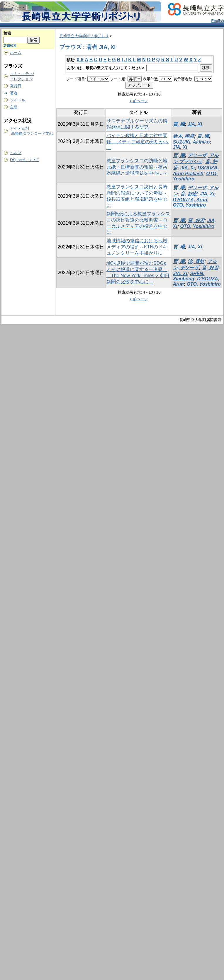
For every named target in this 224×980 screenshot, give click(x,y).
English (218, 21)
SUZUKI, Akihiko (191, 142)
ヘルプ (16, 153)
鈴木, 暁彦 (184, 136)
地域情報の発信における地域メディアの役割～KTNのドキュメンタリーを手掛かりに (137, 247)
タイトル (18, 100)
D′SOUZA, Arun (190, 200)
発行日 (16, 86)
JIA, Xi (195, 124)
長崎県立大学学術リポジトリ (84, 36)
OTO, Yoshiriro (190, 205)
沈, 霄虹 (196, 261)
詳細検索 (10, 45)
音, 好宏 (189, 194)
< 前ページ (139, 101)
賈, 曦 (179, 124)
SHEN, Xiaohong (189, 276)
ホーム (16, 53)
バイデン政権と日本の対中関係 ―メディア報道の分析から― (138, 142)
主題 (14, 107)
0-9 (80, 60)
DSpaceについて (24, 160)
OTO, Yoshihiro (197, 226)
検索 (7, 33)
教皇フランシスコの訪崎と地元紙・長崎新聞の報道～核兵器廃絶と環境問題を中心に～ (137, 167)
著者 (14, 93)
